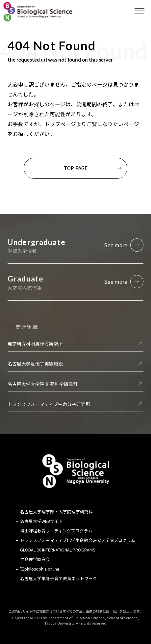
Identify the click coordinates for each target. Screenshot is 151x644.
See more (116, 245)
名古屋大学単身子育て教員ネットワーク (59, 579)
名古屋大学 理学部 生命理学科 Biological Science (38, 12)
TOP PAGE (76, 168)
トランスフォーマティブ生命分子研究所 (49, 404)
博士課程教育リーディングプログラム (56, 531)
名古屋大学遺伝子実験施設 (35, 364)
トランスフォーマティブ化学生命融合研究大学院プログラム (78, 540)
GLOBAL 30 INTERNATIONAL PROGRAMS (58, 550)
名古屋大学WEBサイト (41, 521)
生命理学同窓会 (35, 559)
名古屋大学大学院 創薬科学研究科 (43, 384)
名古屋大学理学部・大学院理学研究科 (56, 512)
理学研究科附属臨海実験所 (35, 344)
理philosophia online (40, 569)
